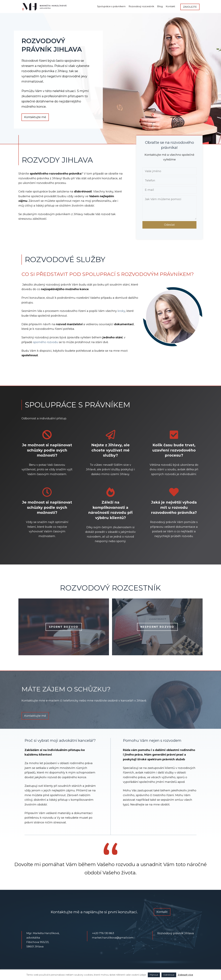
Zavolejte (190, 7)
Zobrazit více (185, 975)
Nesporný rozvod (157, 627)
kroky (121, 311)
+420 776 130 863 (103, 933)
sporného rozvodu (46, 342)
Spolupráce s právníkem (111, 6)
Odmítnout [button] (169, 975)
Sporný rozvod (64, 627)
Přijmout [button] (154, 975)
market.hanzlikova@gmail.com (113, 938)
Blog (160, 6)
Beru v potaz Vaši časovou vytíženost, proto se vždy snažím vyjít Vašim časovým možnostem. (47, 469)
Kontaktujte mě (35, 117)
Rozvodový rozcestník (141, 6)
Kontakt (170, 6)
